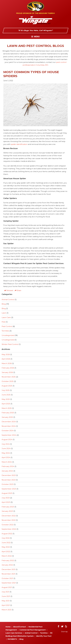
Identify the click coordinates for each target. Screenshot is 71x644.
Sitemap (64, 632)
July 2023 (6, 498)
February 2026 (8, 368)
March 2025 (7, 408)
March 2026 (7, 363)
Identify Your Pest (44, 636)
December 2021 (8, 569)
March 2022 (7, 556)
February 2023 (8, 507)
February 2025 (8, 413)
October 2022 (8, 525)
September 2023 (9, 489)
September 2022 (9, 529)
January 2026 (7, 372)
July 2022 (6, 538)
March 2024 (7, 462)
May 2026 (6, 354)
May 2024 (6, 453)
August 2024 (7, 439)
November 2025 (9, 377)
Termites (5, 331)
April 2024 (6, 457)
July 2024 (6, 444)
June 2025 (6, 395)
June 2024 (6, 448)
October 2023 (8, 484)
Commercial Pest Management (33, 630)
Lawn (4, 313)
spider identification (19, 144)
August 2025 (7, 386)
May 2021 (6, 601)
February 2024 (8, 466)
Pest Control (7, 326)
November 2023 (9, 480)
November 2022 (9, 520)
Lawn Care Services (14, 633)
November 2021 (8, 574)
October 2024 (8, 431)
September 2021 (9, 583)
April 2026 (6, 359)
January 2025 (7, 417)
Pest (4, 322)
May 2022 (6, 547)
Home (8, 627)
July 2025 (6, 390)
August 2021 (7, 587)
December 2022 (9, 516)
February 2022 (8, 560)
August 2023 (7, 493)
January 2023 (7, 511)
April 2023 (6, 502)
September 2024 (9, 435)
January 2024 (7, 471)
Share (18, 290)
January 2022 (7, 565)
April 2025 (6, 404)
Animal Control (8, 299)
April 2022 (6, 552)
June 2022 (6, 543)
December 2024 (9, 422)
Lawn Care (6, 317)
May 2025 (6, 399)
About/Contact (20, 627)
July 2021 (5, 592)
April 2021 (6, 605)
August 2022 (7, 534)
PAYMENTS (12, 639)
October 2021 (7, 578)
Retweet (9, 290)
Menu (35, 37)
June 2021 (6, 596)
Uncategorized (8, 335)
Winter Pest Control (10, 344)
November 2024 (9, 426)
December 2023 (9, 475)
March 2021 (6, 610)
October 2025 (8, 381)
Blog (4, 304)
